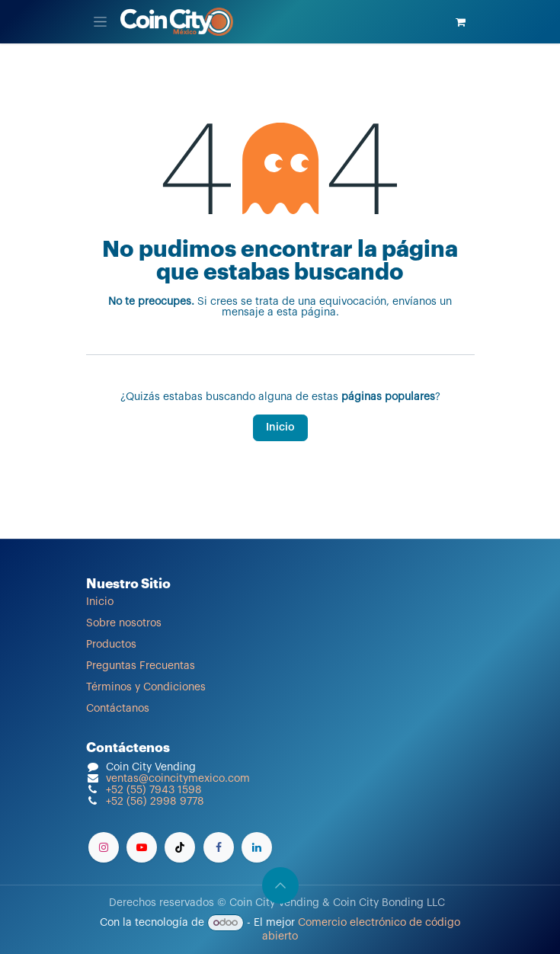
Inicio (280, 427)
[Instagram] (104, 847)
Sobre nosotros (124, 623)
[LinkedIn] (257, 847)
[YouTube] (142, 847)
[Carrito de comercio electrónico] (461, 22)
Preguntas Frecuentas (141, 666)
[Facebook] (219, 847)
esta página (306, 312)
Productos (111, 645)
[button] (280, 885)
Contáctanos (118, 709)
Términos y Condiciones (146, 687)
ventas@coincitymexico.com (178, 779)
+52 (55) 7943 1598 (154, 790)
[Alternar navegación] (100, 22)
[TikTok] (180, 847)
